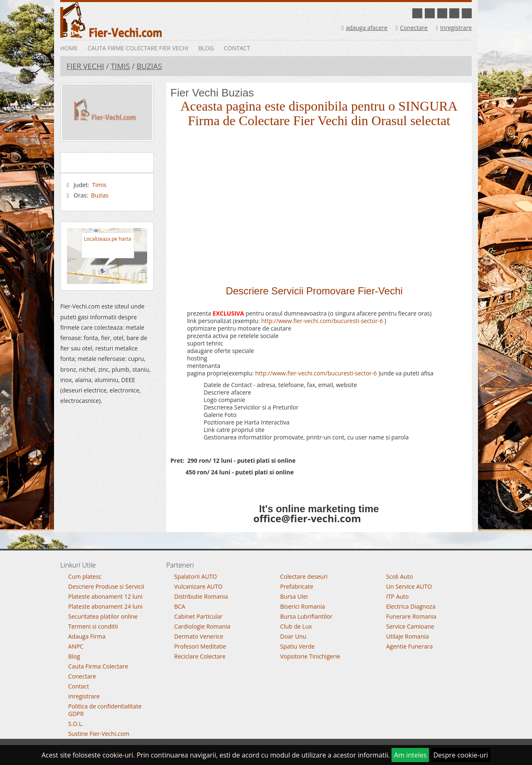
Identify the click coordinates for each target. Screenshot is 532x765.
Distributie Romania (201, 596)
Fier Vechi (85, 66)
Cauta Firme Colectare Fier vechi (138, 48)
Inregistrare (454, 28)
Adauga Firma (87, 636)
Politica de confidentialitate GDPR (105, 710)
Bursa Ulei (294, 596)
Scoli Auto (399, 576)
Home (69, 48)
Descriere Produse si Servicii (106, 586)
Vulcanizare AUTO (198, 586)
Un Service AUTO (409, 586)
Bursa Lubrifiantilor (306, 616)
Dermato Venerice (199, 636)
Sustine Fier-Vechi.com (99, 734)
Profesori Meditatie (200, 646)
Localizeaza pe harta (107, 239)
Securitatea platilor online (103, 616)
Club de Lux (296, 626)
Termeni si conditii (93, 626)
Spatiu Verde (297, 646)
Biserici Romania (303, 606)
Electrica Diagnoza (411, 606)
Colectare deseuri (304, 576)
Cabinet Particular (198, 616)
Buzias (149, 66)
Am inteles (410, 755)
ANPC (76, 646)
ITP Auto (398, 596)
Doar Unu (293, 636)
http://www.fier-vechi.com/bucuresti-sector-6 (322, 321)
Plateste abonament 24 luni (105, 606)
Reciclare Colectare (200, 656)
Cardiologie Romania (202, 626)
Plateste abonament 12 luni (105, 596)
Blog (206, 48)
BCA (180, 606)
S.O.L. (76, 724)
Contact (237, 48)
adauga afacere (365, 28)
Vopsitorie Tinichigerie (310, 656)
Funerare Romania (411, 616)
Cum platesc (85, 576)
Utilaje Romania (408, 636)
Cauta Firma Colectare (98, 666)
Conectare (412, 28)
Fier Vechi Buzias (212, 93)
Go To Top (266, 547)
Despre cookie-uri (461, 755)
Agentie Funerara (409, 646)
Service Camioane (410, 626)
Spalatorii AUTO (196, 576)
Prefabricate (297, 586)
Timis (120, 66)
